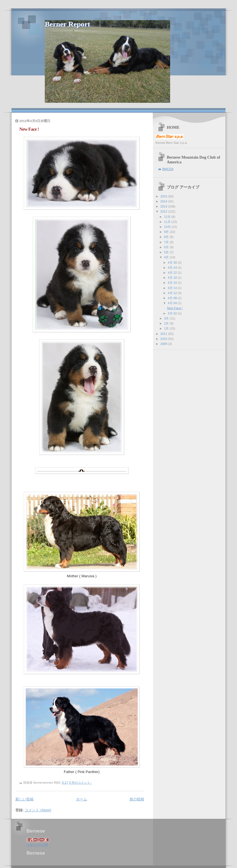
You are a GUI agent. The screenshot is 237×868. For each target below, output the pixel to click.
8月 (167, 237)
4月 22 (173, 273)
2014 (164, 201)
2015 (164, 196)
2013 (164, 206)
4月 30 (173, 263)
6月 (167, 247)
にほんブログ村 (37, 845)
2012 (164, 211)
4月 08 (173, 298)
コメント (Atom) (38, 810)
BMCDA (168, 169)
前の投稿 (137, 799)
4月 (167, 257)
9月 (167, 232)
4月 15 (173, 283)
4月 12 (173, 293)
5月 (167, 252)
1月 (167, 328)
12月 (168, 217)
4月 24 (173, 268)
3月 (167, 318)
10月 (168, 227)
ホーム (82, 799)
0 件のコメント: (81, 783)
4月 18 (173, 278)
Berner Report (67, 24)
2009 (164, 344)
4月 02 (173, 313)
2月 (167, 323)
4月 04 (173, 303)
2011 (164, 334)
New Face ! (29, 129)
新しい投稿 (24, 799)
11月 (168, 222)
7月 (167, 242)
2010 (164, 339)
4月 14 (173, 288)
